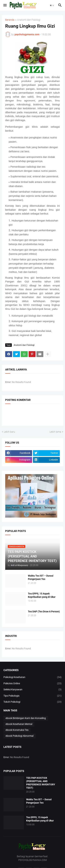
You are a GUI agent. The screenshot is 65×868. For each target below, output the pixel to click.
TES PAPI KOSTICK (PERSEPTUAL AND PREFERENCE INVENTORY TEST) (41, 783)
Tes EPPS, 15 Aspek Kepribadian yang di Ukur (42, 595)
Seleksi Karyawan (32, 690)
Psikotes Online (32, 684)
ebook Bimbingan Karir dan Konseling (26, 718)
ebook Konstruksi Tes (17, 730)
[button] (5, 5)
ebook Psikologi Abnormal (19, 736)
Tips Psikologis (32, 696)
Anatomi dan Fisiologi (29, 20)
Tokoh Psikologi (32, 702)
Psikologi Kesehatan (32, 677)
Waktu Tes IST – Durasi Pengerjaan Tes (41, 577)
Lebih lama (55, 432)
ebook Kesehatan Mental (19, 724)
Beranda (10, 20)
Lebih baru (9, 432)
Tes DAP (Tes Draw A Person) (44, 611)
